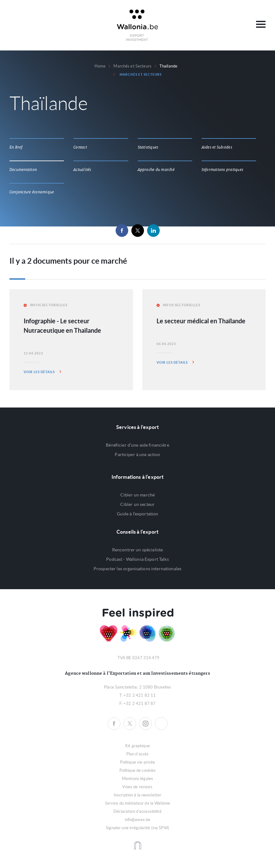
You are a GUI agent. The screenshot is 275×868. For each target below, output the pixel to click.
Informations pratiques (222, 170)
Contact (80, 147)
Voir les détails (42, 372)
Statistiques (148, 147)
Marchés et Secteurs (132, 66)
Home (100, 66)
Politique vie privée (138, 762)
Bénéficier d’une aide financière (137, 445)
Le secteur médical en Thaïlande (201, 321)
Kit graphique (137, 746)
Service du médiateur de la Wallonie (138, 803)
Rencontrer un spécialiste (138, 550)
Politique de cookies (138, 770)
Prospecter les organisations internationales (137, 569)
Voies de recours (137, 787)
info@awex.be (138, 820)
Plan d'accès (138, 754)
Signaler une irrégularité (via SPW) (137, 828)
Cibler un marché (137, 495)
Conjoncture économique (32, 192)
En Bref (16, 147)
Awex (137, 25)
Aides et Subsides (217, 147)
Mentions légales (137, 779)
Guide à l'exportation (138, 514)
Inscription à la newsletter (138, 795)
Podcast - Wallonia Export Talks (137, 559)
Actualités (82, 170)
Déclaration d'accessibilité (137, 811)
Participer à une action (137, 455)
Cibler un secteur (137, 504)
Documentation (23, 170)
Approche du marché (156, 170)
